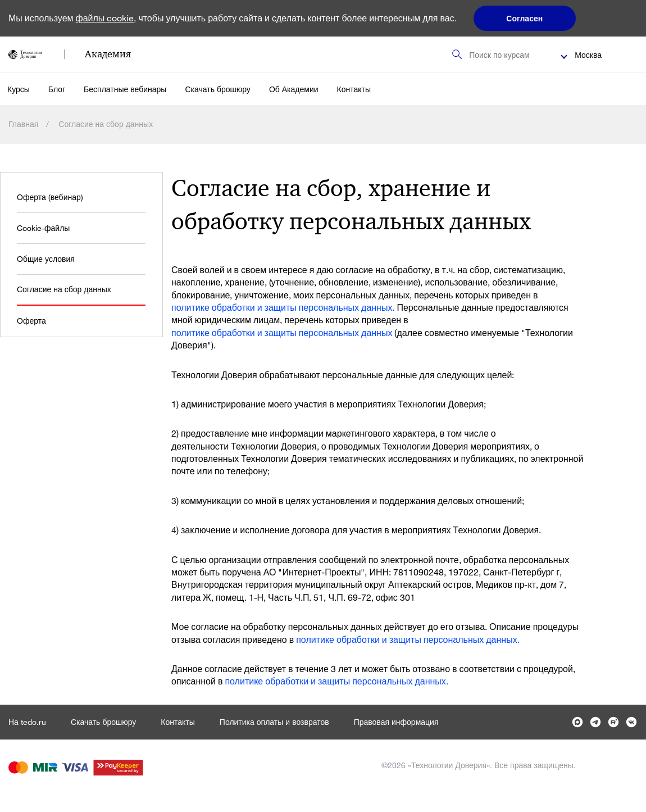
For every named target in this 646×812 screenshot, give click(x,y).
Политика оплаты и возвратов (274, 722)
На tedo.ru (27, 722)
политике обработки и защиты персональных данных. (283, 307)
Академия (108, 54)
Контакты (354, 89)
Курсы (19, 89)
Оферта (31, 321)
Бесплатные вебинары (125, 89)
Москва (588, 55)
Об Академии (294, 89)
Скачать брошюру (217, 89)
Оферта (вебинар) (50, 197)
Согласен (524, 18)
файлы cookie (105, 18)
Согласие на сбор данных (64, 289)
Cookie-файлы (43, 228)
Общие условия (46, 259)
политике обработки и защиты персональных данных (282, 332)
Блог (57, 89)
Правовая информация (396, 722)
